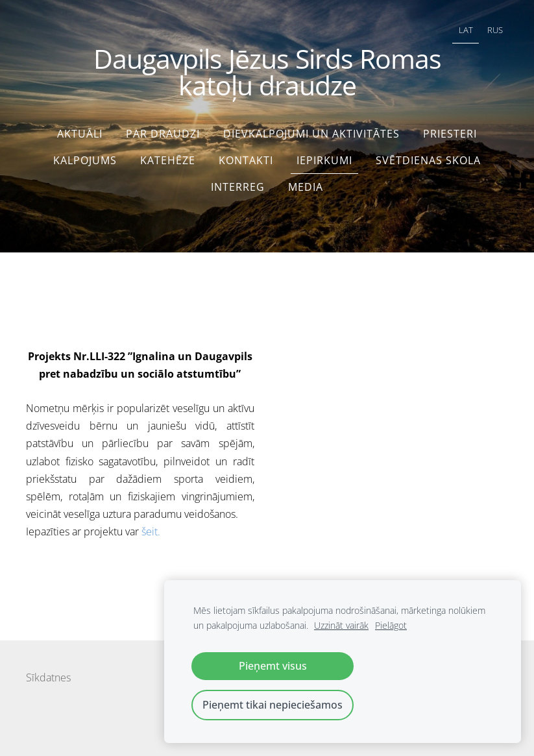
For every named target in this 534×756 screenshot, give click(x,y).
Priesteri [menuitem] (450, 134)
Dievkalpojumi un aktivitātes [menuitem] (311, 134)
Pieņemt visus (273, 666)
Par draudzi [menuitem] (163, 134)
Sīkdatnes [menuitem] (48, 677)
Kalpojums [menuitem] (85, 160)
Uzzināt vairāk (341, 625)
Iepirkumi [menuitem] (324, 160)
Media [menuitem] (306, 187)
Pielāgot (391, 625)
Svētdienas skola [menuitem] (428, 160)
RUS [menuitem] (495, 30)
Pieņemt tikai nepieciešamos (273, 705)
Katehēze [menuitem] (168, 160)
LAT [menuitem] (466, 30)
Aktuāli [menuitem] (80, 134)
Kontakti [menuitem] (246, 160)
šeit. (151, 531)
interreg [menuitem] (238, 187)
